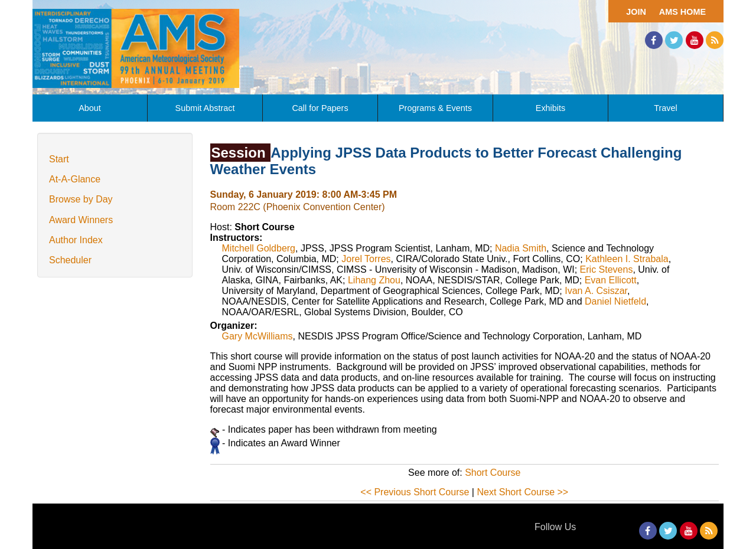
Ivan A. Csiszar (596, 291)
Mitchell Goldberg (259, 248)
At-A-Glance (75, 179)
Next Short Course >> (522, 492)
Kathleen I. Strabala (627, 259)
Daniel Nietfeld (615, 301)
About (90, 108)
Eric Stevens (607, 269)
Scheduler (70, 260)
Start (59, 159)
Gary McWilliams (258, 336)
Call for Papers (320, 108)
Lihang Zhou (374, 280)
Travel (665, 108)
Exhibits (550, 108)
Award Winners (81, 220)
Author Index (76, 240)
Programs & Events (435, 108)
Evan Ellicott (611, 280)
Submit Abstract (205, 108)
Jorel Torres (366, 259)
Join (636, 12)
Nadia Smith (521, 248)
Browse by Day (81, 199)
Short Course (493, 473)
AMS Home (682, 12)
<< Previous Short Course (415, 492)
